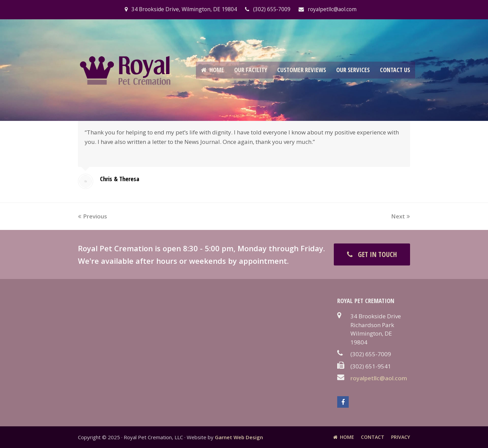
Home (344, 437)
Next (401, 216)
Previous (93, 216)
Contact (373, 437)
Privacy (401, 437)
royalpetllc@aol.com (379, 378)
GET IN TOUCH (372, 254)
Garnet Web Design (239, 437)
